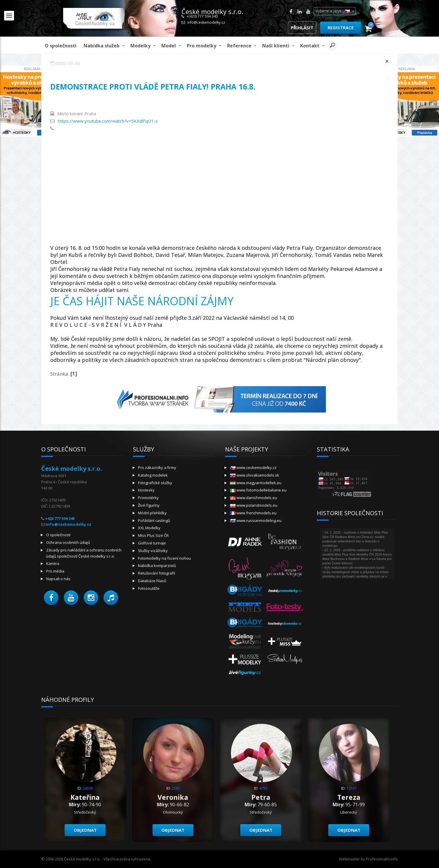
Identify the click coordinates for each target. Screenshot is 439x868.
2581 (176, 788)
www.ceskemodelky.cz (253, 467)
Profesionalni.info (382, 859)
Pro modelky (202, 46)
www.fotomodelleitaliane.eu (258, 490)
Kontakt (310, 46)
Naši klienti (276, 46)
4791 (263, 788)
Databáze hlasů (152, 581)
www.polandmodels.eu (254, 505)
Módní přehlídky (152, 513)
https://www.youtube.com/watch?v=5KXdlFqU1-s (108, 121)
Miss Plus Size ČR (153, 535)
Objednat (85, 830)
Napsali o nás (58, 579)
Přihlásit (302, 27)
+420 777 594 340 (60, 518)
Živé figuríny (149, 505)
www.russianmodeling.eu (256, 520)
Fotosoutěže (149, 588)
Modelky (140, 46)
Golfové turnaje (152, 543)
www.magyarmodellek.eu (256, 483)
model (169, 46)
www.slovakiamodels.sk (255, 475)
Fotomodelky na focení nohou (164, 558)
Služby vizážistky (153, 551)
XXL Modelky (149, 528)
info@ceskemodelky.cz (206, 22)
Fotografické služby (155, 483)
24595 (88, 788)
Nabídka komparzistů (157, 566)
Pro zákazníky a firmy (157, 467)
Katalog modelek (153, 475)
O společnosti (61, 46)
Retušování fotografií (157, 573)
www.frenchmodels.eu (253, 513)
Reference (239, 46)
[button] (51, 598)
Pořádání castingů (154, 520)
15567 (351, 788)
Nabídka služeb (102, 46)
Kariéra (53, 563)
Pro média (55, 571)
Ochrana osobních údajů (68, 542)
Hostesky (146, 490)
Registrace (341, 27)
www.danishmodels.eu (254, 498)
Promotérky (148, 498)
